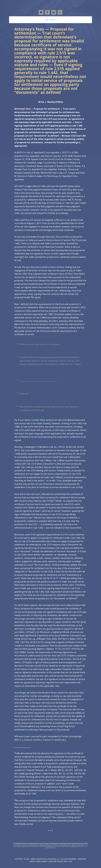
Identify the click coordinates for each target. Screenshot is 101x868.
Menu (52, 20)
